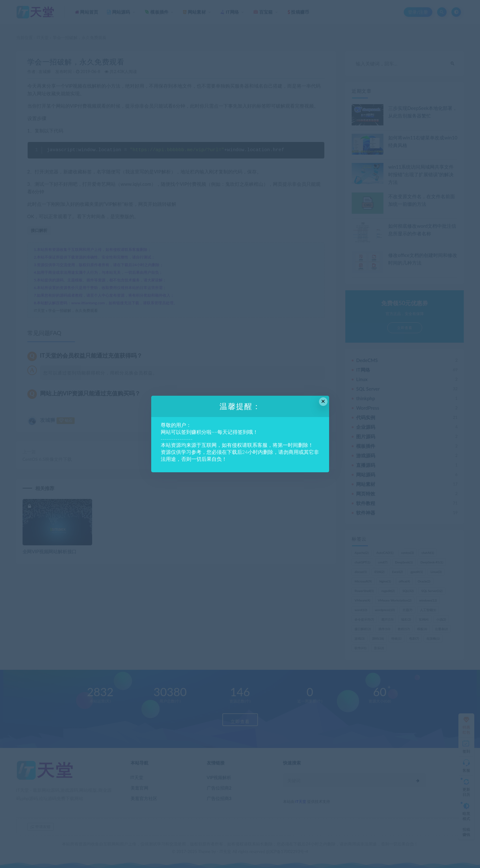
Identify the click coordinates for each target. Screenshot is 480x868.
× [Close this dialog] (323, 401)
